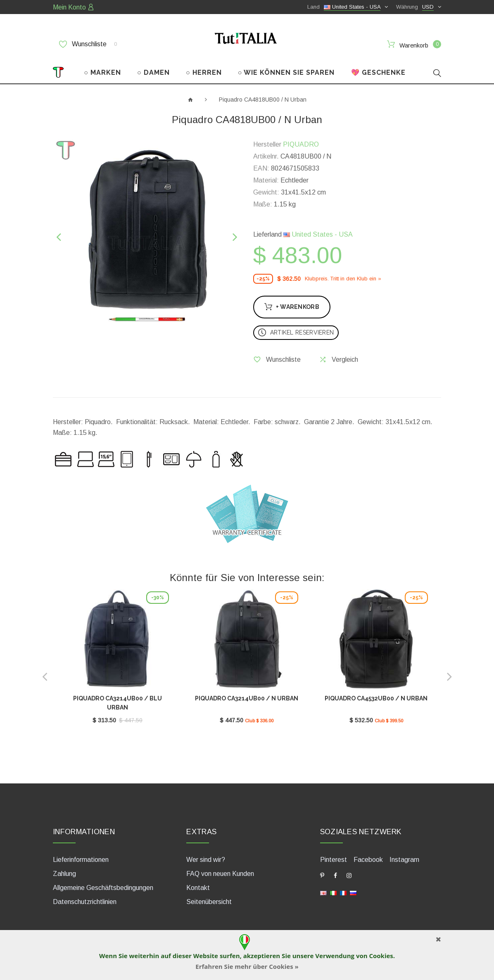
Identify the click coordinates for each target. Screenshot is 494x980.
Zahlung (64, 870)
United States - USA (318, 231)
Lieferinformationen (81, 856)
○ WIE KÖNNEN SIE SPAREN (286, 69)
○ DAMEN (153, 69)
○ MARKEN (102, 69)
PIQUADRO (301, 141)
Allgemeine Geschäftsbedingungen (103, 884)
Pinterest (334, 856)
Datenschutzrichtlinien (85, 898)
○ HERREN (204, 69)
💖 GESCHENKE (378, 69)
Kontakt (198, 884)
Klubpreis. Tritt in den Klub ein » (343, 275)
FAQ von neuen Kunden (220, 870)
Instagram (404, 856)
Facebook (368, 856)
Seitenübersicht (209, 898)
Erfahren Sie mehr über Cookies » (247, 966)
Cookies (381, 956)
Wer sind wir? (206, 856)
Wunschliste (88, 44)
